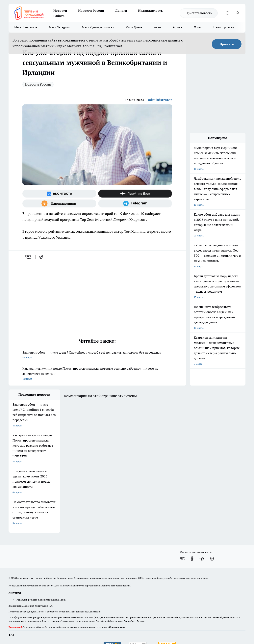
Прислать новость (199, 13)
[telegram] (42, 257)
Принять (227, 44)
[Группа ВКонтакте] (59, 194)
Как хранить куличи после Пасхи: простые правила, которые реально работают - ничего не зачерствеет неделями (97, 374)
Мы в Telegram (60, 27)
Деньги (121, 11)
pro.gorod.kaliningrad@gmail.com (47, 582)
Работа (59, 16)
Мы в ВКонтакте (26, 27)
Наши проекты (224, 27)
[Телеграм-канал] (135, 203)
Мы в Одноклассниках (98, 27)
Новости (60, 11)
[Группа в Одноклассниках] (59, 203)
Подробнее (130, 604)
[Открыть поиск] (228, 13)
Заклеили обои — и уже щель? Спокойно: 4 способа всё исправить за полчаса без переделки (97, 355)
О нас (198, 27)
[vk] (28, 257)
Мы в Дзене (134, 27)
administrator (160, 100)
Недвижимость (150, 11)
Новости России (91, 11)
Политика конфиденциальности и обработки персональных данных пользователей (55, 594)
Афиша (177, 27)
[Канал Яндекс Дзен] (135, 194)
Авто (157, 27)
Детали (140, 604)
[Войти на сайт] (238, 13)
